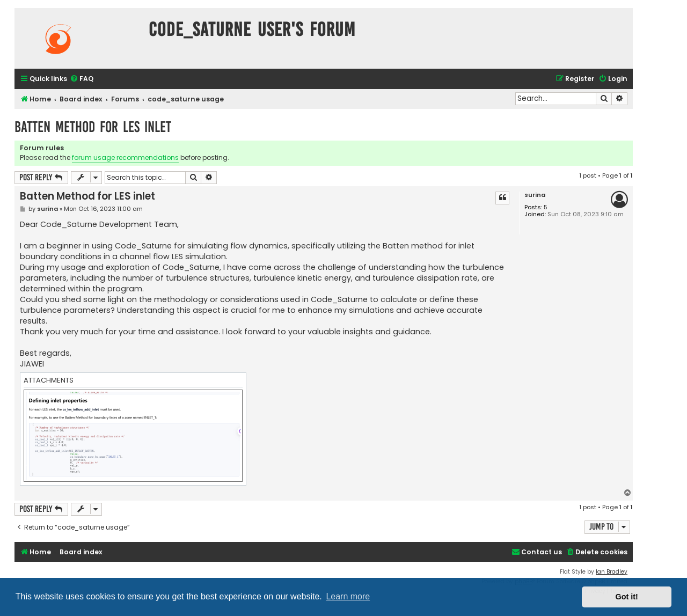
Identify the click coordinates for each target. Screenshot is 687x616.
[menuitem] (82, 79)
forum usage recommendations (125, 157)
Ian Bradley (612, 572)
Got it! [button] (627, 597)
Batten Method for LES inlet (93, 127)
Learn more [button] (348, 596)
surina (535, 195)
